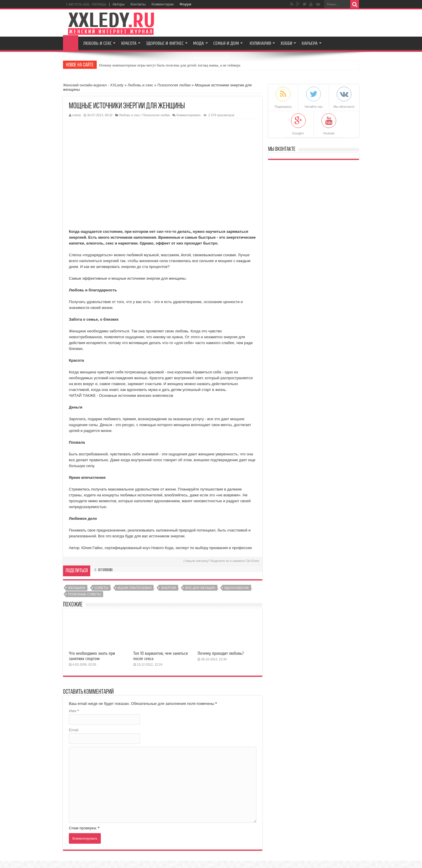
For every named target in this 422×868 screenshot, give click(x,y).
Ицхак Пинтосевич (135, 588)
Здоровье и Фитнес (165, 43)
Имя (74, 711)
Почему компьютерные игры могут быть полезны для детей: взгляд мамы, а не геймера (170, 65)
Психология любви (174, 85)
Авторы (119, 4)
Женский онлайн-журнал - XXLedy (93, 85)
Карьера (309, 43)
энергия (169, 588)
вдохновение (237, 588)
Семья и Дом (226, 43)
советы (101, 588)
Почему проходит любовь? (221, 653)
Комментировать (189, 115)
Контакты (138, 4)
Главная (71, 43)
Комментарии (163, 4)
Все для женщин (200, 588)
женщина (77, 588)
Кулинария (260, 43)
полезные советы (85, 594)
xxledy (76, 115)
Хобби (286, 43)
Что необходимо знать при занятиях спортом (92, 656)
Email (74, 730)
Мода (199, 43)
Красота (129, 43)
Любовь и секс (97, 43)
